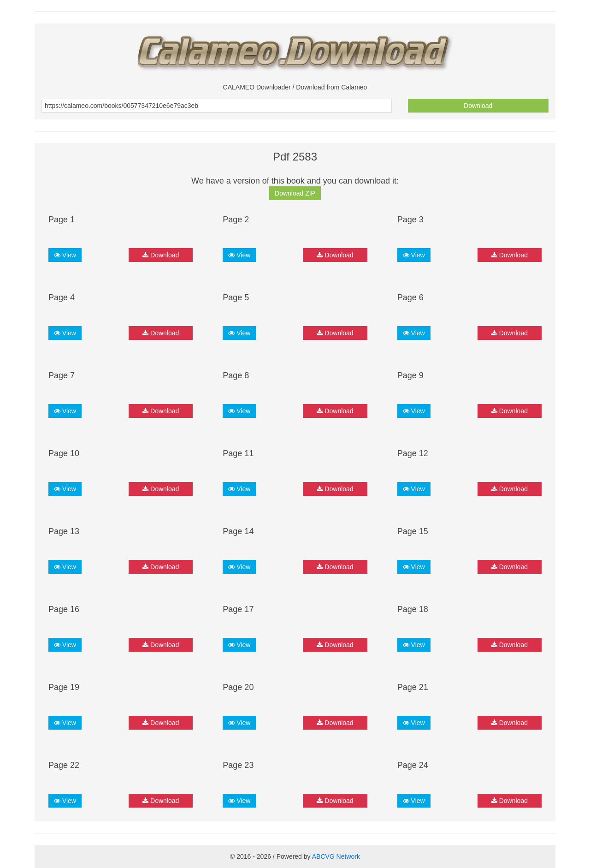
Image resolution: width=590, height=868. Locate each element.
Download (478, 106)
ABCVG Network (336, 856)
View (65, 255)
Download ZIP (295, 193)
